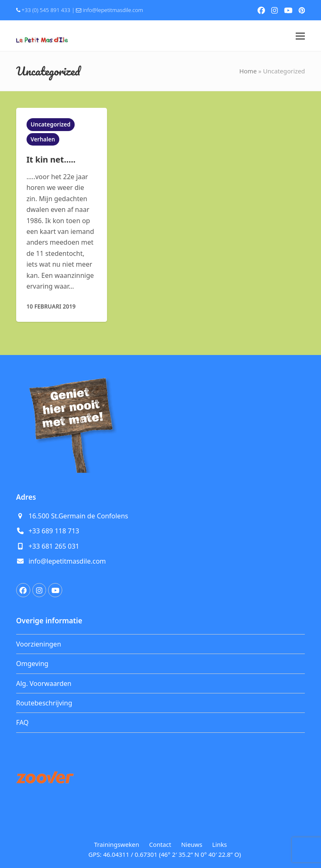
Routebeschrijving (44, 703)
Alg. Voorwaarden (44, 683)
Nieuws (192, 844)
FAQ (22, 722)
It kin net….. (51, 159)
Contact (160, 844)
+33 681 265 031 (54, 546)
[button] (300, 36)
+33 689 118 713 (54, 531)
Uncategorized (51, 124)
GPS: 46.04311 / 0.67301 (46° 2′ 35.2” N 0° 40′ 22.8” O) (165, 854)
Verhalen (43, 139)
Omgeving (32, 664)
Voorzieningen (39, 644)
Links (220, 844)
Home (248, 71)
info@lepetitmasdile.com (113, 10)
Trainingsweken (117, 844)
